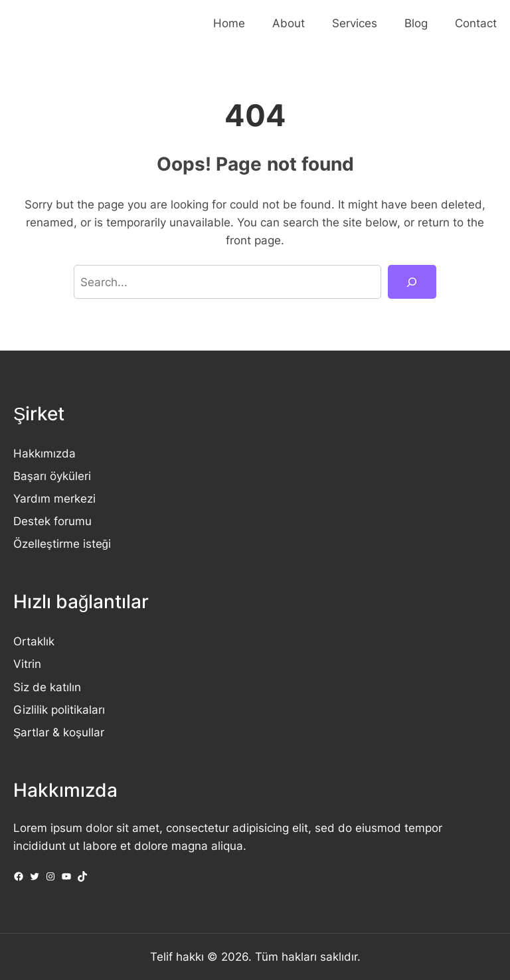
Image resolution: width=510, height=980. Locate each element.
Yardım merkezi (54, 498)
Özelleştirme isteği (62, 543)
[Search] (412, 282)
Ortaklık (34, 641)
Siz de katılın (47, 687)
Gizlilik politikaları (59, 709)
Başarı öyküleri (52, 476)
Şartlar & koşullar (59, 732)
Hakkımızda (44, 453)
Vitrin (27, 664)
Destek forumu (52, 521)
